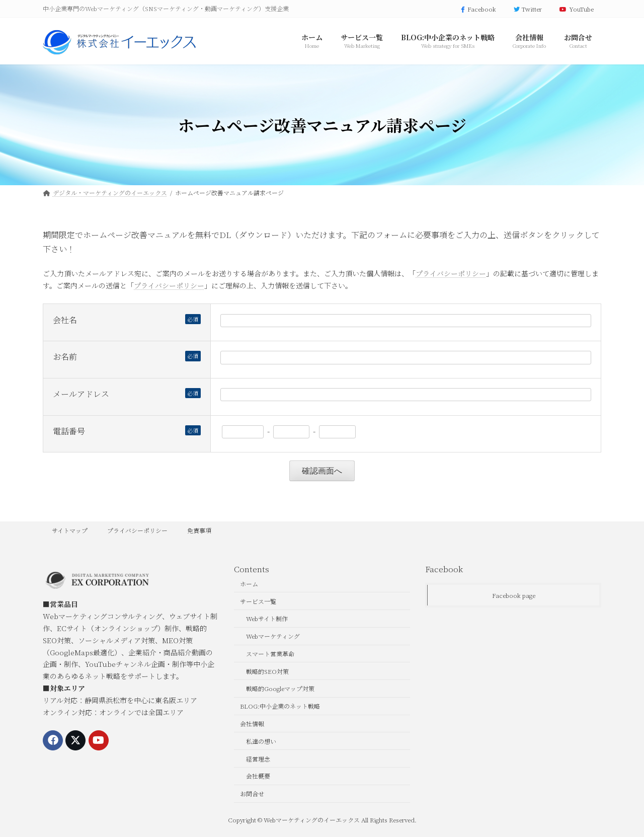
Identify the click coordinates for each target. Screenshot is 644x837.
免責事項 (199, 530)
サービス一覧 (258, 601)
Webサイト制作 (267, 618)
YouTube (575, 9)
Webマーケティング (273, 636)
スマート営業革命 (270, 654)
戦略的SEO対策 (267, 671)
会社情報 (252, 724)
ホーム (249, 584)
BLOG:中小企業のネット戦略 (280, 706)
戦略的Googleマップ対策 (280, 688)
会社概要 (258, 776)
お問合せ (252, 793)
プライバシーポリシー (451, 273)
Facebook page (514, 595)
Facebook (477, 9)
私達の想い (261, 741)
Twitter (527, 9)
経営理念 (258, 758)
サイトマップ (70, 530)
